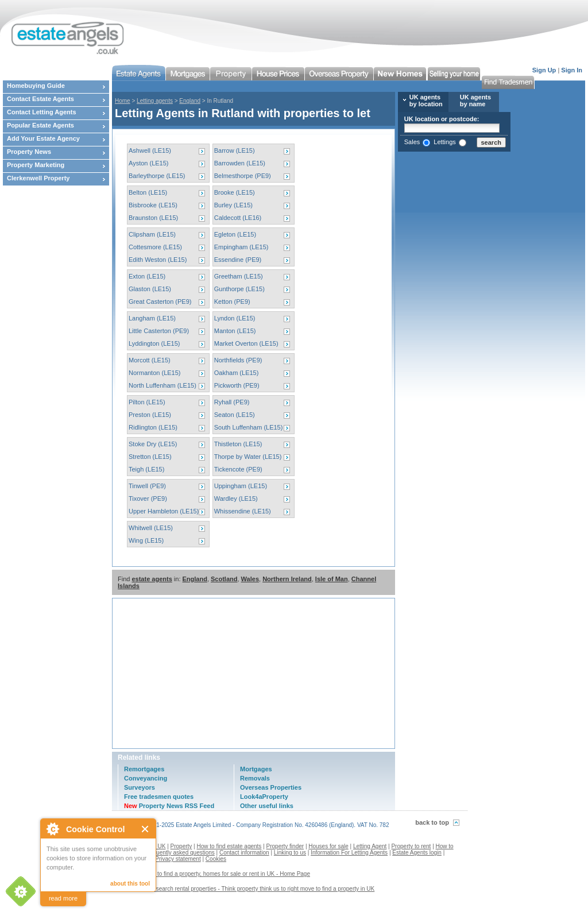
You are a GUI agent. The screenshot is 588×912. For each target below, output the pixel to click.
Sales (412, 142)
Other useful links (267, 806)
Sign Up (544, 70)
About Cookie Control (52, 829)
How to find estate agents (229, 846)
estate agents (152, 579)
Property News (29, 152)
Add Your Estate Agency (43, 138)
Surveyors (140, 787)
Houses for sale (328, 846)
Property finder (285, 846)
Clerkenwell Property (38, 178)
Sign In (572, 70)
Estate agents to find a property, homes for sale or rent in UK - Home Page (215, 874)
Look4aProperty (264, 797)
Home (123, 101)
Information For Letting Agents (349, 853)
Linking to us (290, 853)
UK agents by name (475, 101)
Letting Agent (370, 846)
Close (146, 829)
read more (63, 898)
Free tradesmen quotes (159, 797)
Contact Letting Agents (42, 112)
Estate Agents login (417, 853)
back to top (432, 822)
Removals (255, 778)
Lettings (445, 142)
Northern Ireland (287, 579)
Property (181, 846)
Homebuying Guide (36, 86)
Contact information (244, 853)
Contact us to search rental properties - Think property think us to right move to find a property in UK (247, 889)
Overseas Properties (271, 787)
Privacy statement (178, 859)
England (190, 101)
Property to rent (411, 846)
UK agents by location (426, 101)
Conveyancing (146, 778)
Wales (250, 579)
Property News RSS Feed (169, 806)
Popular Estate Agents (40, 125)
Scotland (224, 579)
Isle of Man (332, 579)
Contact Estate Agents (40, 99)
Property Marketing (36, 165)
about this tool (130, 884)
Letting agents (155, 101)
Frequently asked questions (180, 853)
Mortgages (256, 769)
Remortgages (144, 769)
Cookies (216, 859)
